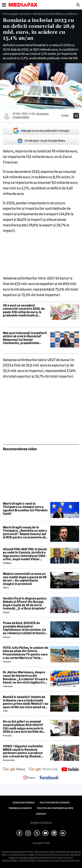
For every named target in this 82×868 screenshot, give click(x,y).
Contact (41, 814)
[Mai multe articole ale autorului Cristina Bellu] (7, 116)
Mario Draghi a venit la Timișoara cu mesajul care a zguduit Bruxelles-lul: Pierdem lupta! (25, 509)
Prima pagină (10, 14)
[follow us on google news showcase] (43, 770)
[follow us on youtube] (70, 770)
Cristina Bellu (21, 117)
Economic (26, 14)
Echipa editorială (24, 803)
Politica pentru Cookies (55, 803)
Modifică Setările (41, 823)
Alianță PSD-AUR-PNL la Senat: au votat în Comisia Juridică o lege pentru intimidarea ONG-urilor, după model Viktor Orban (25, 554)
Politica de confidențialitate (55, 808)
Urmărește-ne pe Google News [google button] (41, 141)
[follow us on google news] (14, 770)
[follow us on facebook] (49, 778)
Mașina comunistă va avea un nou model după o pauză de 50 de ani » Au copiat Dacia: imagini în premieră (25, 579)
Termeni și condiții (20, 808)
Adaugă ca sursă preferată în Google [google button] (41, 131)
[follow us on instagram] (29, 778)
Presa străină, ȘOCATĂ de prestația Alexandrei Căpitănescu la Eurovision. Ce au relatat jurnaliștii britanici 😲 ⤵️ (24, 628)
